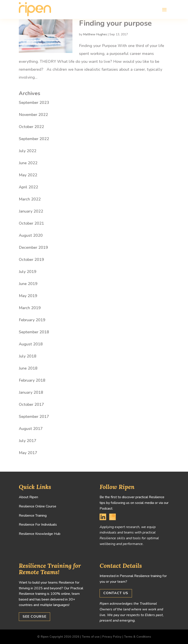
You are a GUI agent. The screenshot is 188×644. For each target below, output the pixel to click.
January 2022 (31, 211)
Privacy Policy (112, 637)
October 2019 (31, 260)
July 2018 (28, 356)
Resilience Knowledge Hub (40, 534)
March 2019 (30, 308)
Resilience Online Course (38, 506)
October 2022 (31, 127)
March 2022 (30, 199)
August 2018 (31, 344)
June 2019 (28, 284)
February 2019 (32, 320)
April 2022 (28, 187)
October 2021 (31, 223)
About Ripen (28, 497)
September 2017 (34, 417)
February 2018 (32, 380)
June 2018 (28, 368)
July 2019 (28, 272)
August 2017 (31, 429)
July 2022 (28, 151)
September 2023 (34, 103)
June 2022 (28, 163)
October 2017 (31, 404)
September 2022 (34, 139)
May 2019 (28, 296)
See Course (34, 617)
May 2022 (28, 175)
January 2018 (31, 392)
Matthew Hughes (95, 34)
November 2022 (33, 115)
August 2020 (31, 235)
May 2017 (28, 453)
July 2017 (28, 441)
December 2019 (33, 247)
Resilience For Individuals (38, 525)
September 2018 (34, 332)
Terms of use (91, 637)
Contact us (116, 593)
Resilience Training (33, 516)
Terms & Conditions (138, 637)
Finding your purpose (115, 23)
